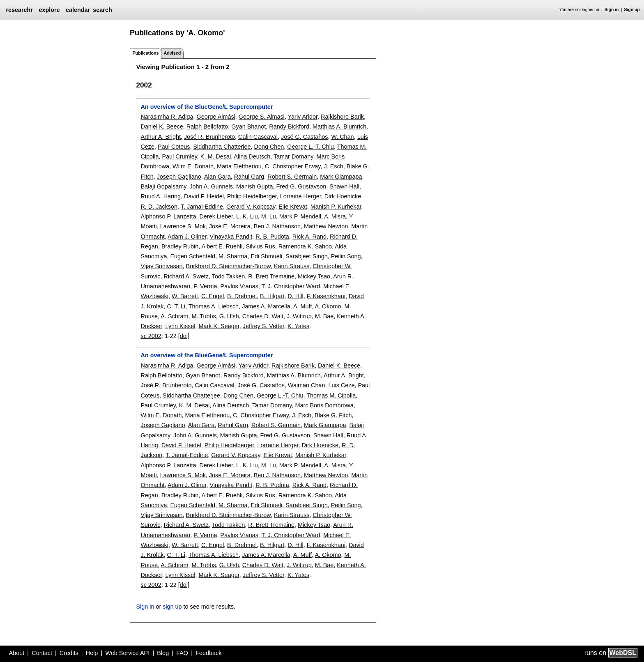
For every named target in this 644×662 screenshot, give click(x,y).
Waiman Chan (307, 385)
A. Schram (174, 316)
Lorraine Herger (301, 196)
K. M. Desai (216, 156)
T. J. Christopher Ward (291, 286)
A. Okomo (328, 306)
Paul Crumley (179, 156)
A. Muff (302, 306)
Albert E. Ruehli (222, 246)
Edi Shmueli (266, 256)
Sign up (632, 10)
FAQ (182, 653)
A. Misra (335, 216)
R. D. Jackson (159, 207)
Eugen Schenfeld (193, 256)
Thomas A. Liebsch (214, 306)
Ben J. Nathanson (277, 226)
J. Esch (334, 166)
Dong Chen (269, 147)
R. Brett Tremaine (271, 276)
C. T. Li (176, 306)
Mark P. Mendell (300, 216)
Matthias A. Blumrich (339, 126)
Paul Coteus (174, 147)
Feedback (208, 653)
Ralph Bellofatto (207, 126)
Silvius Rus (260, 246)
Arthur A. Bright (161, 137)
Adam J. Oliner (187, 237)
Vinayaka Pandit (231, 237)
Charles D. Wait (263, 316)
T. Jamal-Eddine (202, 207)
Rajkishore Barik (342, 117)
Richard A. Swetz (186, 276)
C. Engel (213, 296)
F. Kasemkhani (326, 296)
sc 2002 (151, 336)
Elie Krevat (293, 207)
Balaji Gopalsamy (163, 186)
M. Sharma (233, 256)
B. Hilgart (272, 296)
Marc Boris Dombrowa (324, 405)
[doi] (184, 336)
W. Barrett (185, 296)
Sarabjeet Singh (306, 256)
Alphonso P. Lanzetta (168, 216)
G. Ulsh (229, 316)
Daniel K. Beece (162, 126)
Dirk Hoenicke (343, 196)
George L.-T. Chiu (310, 147)
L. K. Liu (247, 216)
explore (49, 10)
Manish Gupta (255, 186)
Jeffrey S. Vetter (263, 326)
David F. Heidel (204, 196)
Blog (163, 653)
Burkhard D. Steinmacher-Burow (228, 266)
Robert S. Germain (292, 177)
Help (92, 653)
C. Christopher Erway (293, 166)
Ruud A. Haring (161, 196)
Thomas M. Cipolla (331, 395)
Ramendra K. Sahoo (305, 246)
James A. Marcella (266, 306)
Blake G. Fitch (333, 415)
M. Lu (269, 216)
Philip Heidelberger (252, 196)
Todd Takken (229, 276)
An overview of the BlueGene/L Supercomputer (207, 107)
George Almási (216, 117)
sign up (172, 607)
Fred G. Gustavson (301, 186)
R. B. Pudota (272, 237)
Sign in (612, 10)
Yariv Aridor (303, 117)
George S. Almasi (262, 117)
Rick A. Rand (309, 237)
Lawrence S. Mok (183, 226)
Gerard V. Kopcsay (251, 207)
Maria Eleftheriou (239, 166)
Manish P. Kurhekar (336, 207)
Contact (42, 653)
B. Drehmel (242, 296)
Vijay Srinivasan (161, 266)
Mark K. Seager (219, 326)
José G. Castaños (304, 137)
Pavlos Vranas (239, 286)
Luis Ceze (342, 385)
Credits (69, 653)
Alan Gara (217, 177)
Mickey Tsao (314, 276)
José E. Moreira (230, 226)
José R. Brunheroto (209, 137)
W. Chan (342, 137)
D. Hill (295, 296)
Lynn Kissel (180, 326)
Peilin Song (346, 256)
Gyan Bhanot (248, 126)
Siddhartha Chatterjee (222, 147)
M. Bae (324, 316)
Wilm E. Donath (193, 166)
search (102, 10)
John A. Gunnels (211, 186)
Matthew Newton (326, 226)
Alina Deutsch (252, 156)
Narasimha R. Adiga (167, 117)
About (17, 653)
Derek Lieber (216, 216)
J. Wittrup (299, 316)
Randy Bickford (289, 126)
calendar (78, 10)
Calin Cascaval (258, 137)
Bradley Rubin (180, 246)
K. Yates (298, 326)
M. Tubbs (204, 316)
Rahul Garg (249, 177)
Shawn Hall (344, 186)
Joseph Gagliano (179, 177)
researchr (19, 10)
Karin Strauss (292, 266)
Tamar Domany (293, 156)
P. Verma (205, 286)
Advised (172, 53)
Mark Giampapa (341, 177)
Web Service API (127, 653)
